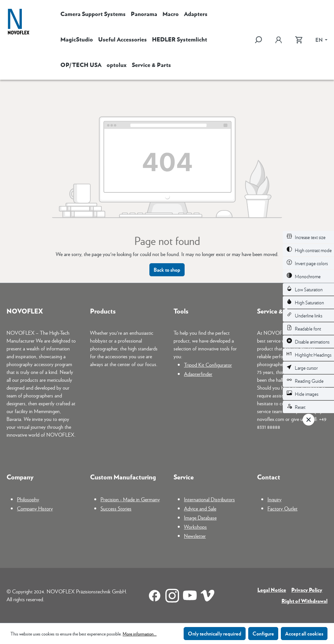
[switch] (308, 237)
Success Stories (116, 508)
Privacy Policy (307, 590)
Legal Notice (272, 590)
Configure (263, 633)
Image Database (200, 517)
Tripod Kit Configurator (208, 365)
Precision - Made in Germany (130, 499)
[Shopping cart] (299, 40)
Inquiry (274, 499)
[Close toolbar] (309, 420)
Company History (35, 508)
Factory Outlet (282, 508)
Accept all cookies (304, 633)
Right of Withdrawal (304, 601)
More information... (140, 634)
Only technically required (215, 633)
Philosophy (28, 499)
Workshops (195, 527)
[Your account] (279, 40)
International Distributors (209, 499)
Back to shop (167, 270)
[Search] (262, 40)
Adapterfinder (198, 374)
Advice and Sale (200, 508)
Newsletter (195, 536)
